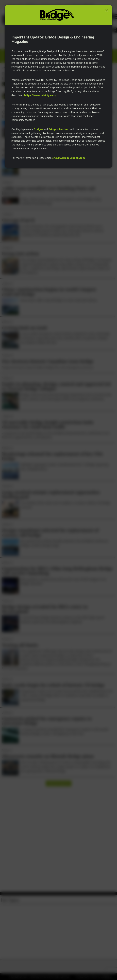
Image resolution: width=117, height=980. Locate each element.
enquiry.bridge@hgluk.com (69, 158)
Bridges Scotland (59, 129)
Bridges (38, 129)
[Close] (107, 10)
